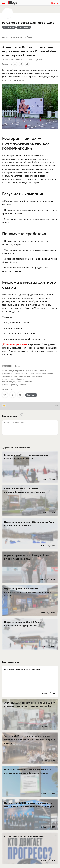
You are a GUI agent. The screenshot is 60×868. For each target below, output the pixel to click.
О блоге (29, 37)
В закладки (31, 395)
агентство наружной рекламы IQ (32, 376)
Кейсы (17, 366)
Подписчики (17, 37)
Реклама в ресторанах (16, 344)
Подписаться (9, 27)
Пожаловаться (24, 27)
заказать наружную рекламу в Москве (17, 382)
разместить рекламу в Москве (14, 385)
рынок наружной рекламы (37, 371)
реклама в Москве (9, 376)
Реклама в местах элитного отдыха (28, 23)
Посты (5, 37)
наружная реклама (17, 371)
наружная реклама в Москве (41, 374)
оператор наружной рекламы (14, 379)
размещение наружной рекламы (15, 374)
